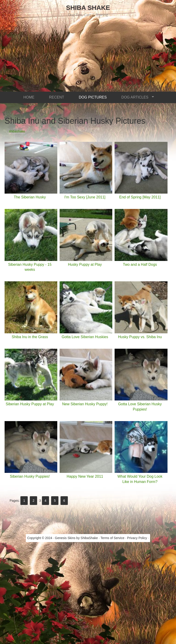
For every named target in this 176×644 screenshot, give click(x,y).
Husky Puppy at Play (85, 264)
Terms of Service (112, 538)
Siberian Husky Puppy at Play (30, 404)
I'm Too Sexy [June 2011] (85, 197)
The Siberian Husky (30, 197)
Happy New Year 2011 (85, 476)
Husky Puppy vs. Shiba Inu (140, 337)
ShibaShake (89, 538)
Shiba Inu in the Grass (30, 337)
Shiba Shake (88, 8)
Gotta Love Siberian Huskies (85, 337)
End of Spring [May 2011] (140, 197)
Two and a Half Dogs (140, 264)
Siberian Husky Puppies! (30, 476)
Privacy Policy (137, 538)
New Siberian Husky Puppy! (85, 404)
